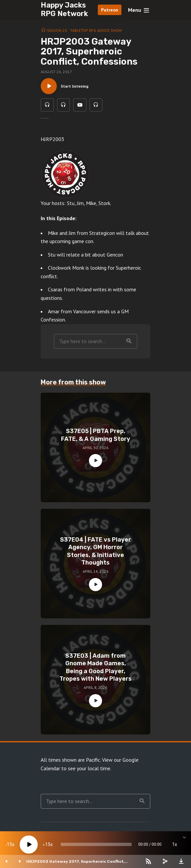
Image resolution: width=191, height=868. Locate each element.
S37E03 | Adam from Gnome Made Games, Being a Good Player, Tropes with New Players (95, 668)
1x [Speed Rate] (175, 844)
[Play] (29, 845)
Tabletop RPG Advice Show (96, 30)
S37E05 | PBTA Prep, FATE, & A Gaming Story (96, 435)
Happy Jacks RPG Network (64, 9)
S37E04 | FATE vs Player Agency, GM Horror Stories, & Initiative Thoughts (95, 551)
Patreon (110, 10)
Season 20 (57, 30)
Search (129, 342)
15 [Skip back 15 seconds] (10, 844)
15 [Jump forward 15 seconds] (48, 844)
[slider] (96, 844)
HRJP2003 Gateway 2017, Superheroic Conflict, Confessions (75, 861)
